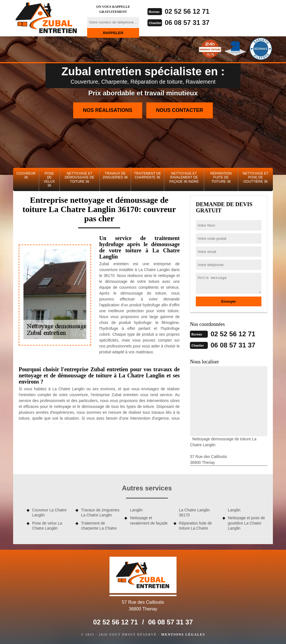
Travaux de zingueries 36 (115, 175)
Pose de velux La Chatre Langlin (47, 526)
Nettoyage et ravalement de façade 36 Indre (184, 178)
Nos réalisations (108, 110)
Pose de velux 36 (49, 179)
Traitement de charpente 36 (147, 175)
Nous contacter (180, 110)
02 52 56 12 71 (187, 11)
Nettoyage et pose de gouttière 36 (256, 178)
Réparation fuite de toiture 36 (221, 178)
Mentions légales (183, 634)
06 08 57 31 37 (187, 23)
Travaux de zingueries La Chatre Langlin (100, 513)
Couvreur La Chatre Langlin (49, 513)
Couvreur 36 (26, 175)
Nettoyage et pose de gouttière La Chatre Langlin (246, 523)
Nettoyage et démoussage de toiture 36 (80, 178)
